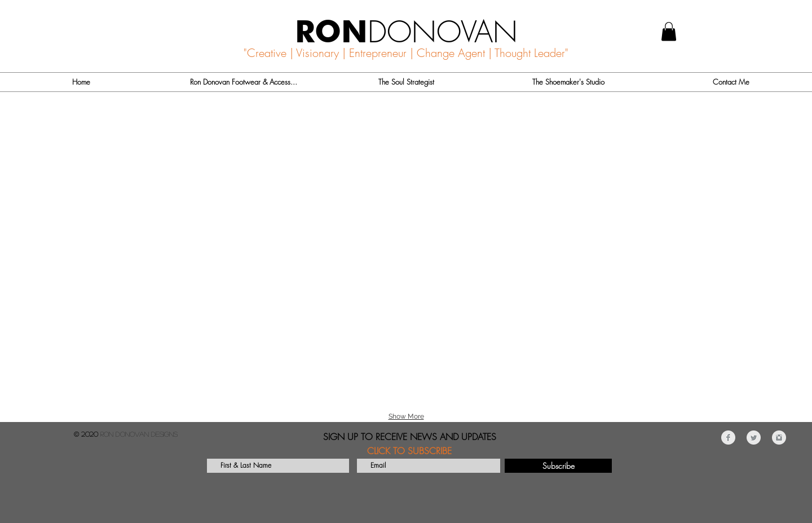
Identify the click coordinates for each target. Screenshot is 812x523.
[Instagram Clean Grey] (779, 438)
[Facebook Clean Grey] (728, 438)
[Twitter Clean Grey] (754, 438)
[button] (669, 31)
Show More (406, 416)
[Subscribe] (558, 466)
